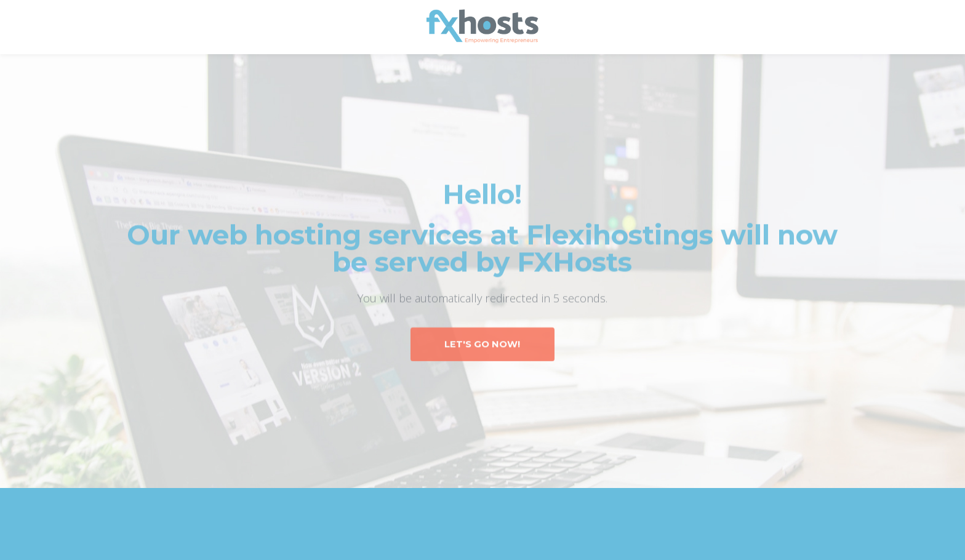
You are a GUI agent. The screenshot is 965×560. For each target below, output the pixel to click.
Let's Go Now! (482, 344)
